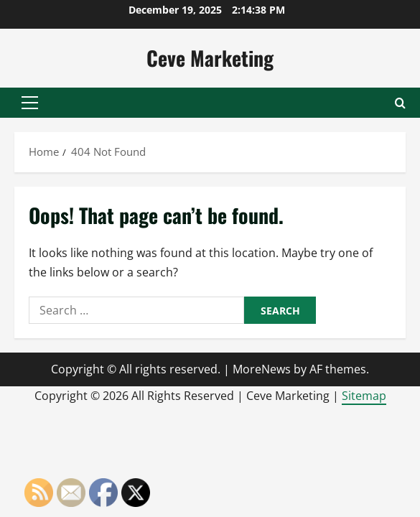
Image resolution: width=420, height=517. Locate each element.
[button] (30, 103)
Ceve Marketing (210, 58)
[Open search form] (400, 103)
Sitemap (364, 396)
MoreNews (262, 369)
